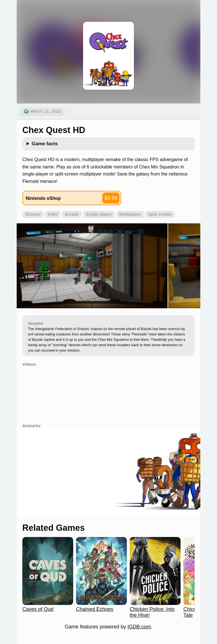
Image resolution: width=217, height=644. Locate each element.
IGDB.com (139, 627)
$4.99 (111, 198)
